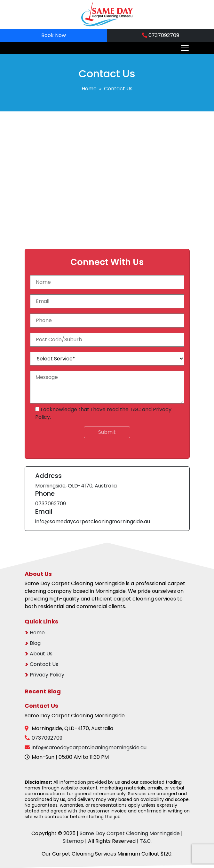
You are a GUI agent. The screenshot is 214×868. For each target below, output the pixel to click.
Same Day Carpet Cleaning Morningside (130, 833)
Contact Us (44, 664)
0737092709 (161, 35)
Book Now (54, 35)
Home (89, 89)
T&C (135, 409)
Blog (35, 643)
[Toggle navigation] (183, 48)
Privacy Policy (47, 675)
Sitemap (73, 841)
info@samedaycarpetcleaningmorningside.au (93, 521)
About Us (41, 654)
